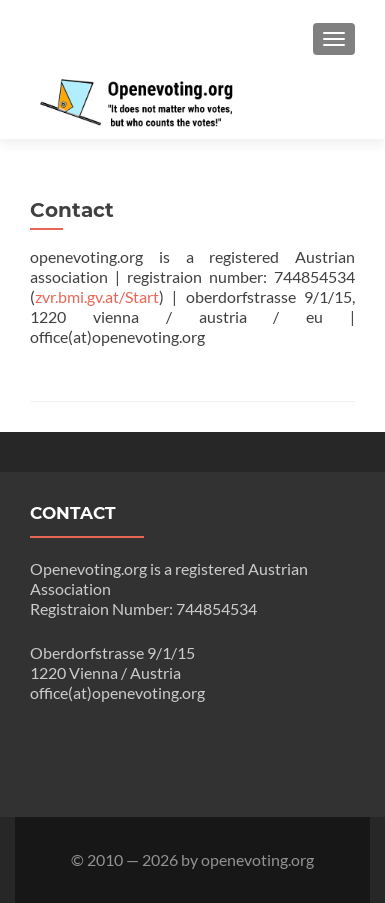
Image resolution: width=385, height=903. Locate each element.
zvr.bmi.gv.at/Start (97, 296)
